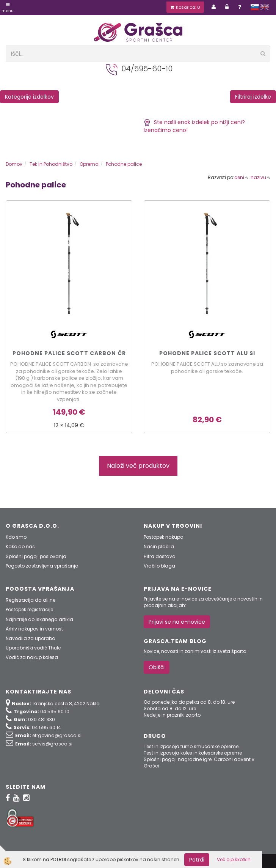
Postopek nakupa (164, 537)
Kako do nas (20, 546)
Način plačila (159, 546)
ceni (241, 177)
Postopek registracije (29, 609)
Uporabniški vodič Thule (33, 648)
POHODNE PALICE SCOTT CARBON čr (69, 353)
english (265, 7)
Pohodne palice (124, 164)
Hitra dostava (160, 556)
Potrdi (197, 860)
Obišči (157, 667)
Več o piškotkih (234, 859)
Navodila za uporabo (30, 638)
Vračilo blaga (159, 566)
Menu (8, 8)
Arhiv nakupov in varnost (34, 629)
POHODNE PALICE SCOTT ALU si (207, 353)
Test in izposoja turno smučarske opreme (191, 746)
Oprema (89, 164)
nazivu (260, 177)
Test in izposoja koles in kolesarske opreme (193, 753)
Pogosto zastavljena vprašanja (42, 566)
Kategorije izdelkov (29, 97)
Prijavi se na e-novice (177, 622)
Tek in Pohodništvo (51, 164)
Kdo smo (16, 537)
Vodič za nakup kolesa (32, 657)
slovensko (255, 7)
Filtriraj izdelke (253, 97)
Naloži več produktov (138, 466)
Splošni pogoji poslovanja (36, 556)
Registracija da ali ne (31, 600)
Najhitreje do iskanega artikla (39, 619)
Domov (14, 164)
